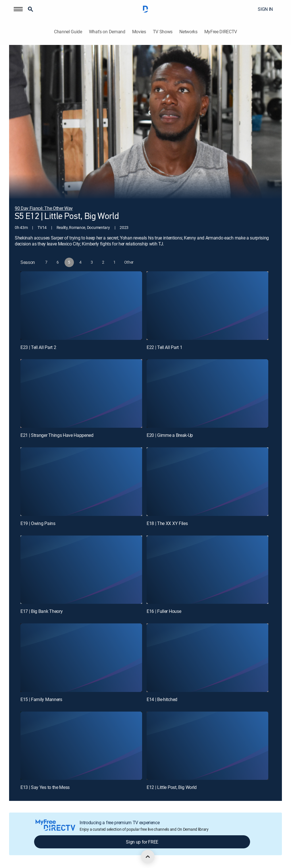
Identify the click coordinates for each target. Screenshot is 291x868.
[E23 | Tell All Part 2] (81, 306)
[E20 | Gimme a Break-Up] (207, 393)
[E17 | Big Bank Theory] (81, 570)
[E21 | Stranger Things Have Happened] (81, 393)
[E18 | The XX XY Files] (207, 482)
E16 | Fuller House (164, 611)
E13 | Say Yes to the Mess (45, 787)
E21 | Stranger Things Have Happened (57, 435)
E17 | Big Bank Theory (41, 611)
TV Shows (163, 32)
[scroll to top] (148, 857)
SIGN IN (265, 9)
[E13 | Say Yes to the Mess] (81, 746)
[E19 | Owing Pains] (81, 482)
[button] (18, 9)
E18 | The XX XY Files (167, 523)
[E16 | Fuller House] (207, 570)
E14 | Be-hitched (162, 699)
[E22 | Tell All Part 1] (207, 306)
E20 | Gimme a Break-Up (170, 435)
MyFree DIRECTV (221, 32)
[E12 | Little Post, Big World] (207, 746)
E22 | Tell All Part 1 (164, 347)
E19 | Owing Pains (38, 523)
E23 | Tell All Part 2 (38, 347)
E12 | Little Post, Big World (172, 787)
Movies (139, 32)
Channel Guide (68, 32)
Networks (188, 32)
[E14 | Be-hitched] (207, 658)
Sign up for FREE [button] (142, 842)
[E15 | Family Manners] (81, 658)
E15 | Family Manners (41, 699)
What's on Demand (107, 32)
